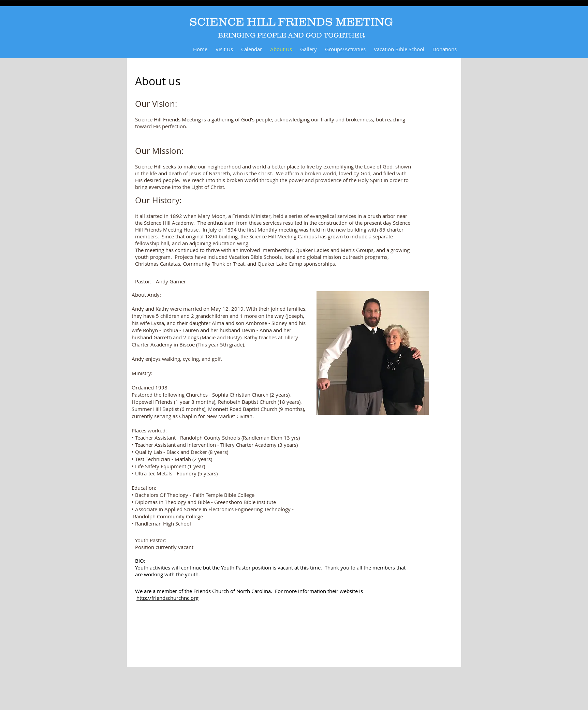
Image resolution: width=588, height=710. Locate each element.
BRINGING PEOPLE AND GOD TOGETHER (291, 35)
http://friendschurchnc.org (167, 598)
